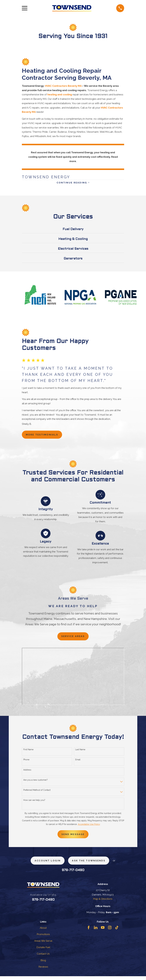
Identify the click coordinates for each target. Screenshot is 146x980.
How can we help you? (34, 802)
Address (27, 772)
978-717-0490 (73, 874)
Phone (26, 762)
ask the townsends (90, 864)
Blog (43, 964)
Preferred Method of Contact (37, 792)
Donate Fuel (43, 951)
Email (78, 762)
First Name (28, 752)
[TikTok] (117, 931)
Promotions (43, 938)
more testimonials (44, 436)
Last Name (80, 752)
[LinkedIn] (96, 931)
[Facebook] (89, 931)
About (43, 931)
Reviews (43, 970)
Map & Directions (103, 903)
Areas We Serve (43, 944)
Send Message (73, 837)
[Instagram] (110, 931)
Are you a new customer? (36, 782)
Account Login (46, 864)
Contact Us (43, 957)
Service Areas (73, 638)
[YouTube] (103, 931)
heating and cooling (60, 94)
